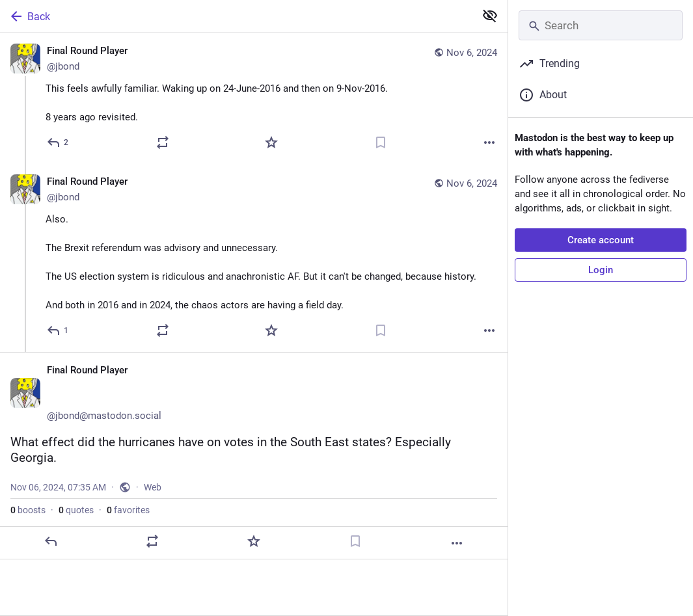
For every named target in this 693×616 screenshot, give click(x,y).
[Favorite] (271, 142)
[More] (489, 142)
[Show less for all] (490, 16)
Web (153, 487)
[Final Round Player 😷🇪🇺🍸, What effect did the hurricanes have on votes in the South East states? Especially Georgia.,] (254, 456)
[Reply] (58, 142)
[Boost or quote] (163, 142)
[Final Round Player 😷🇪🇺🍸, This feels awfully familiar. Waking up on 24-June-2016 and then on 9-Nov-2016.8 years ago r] (254, 99)
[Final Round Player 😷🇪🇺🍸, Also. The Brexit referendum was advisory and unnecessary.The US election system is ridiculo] (254, 258)
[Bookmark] (381, 142)
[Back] (236, 16)
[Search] (601, 25)
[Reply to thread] (58, 330)
